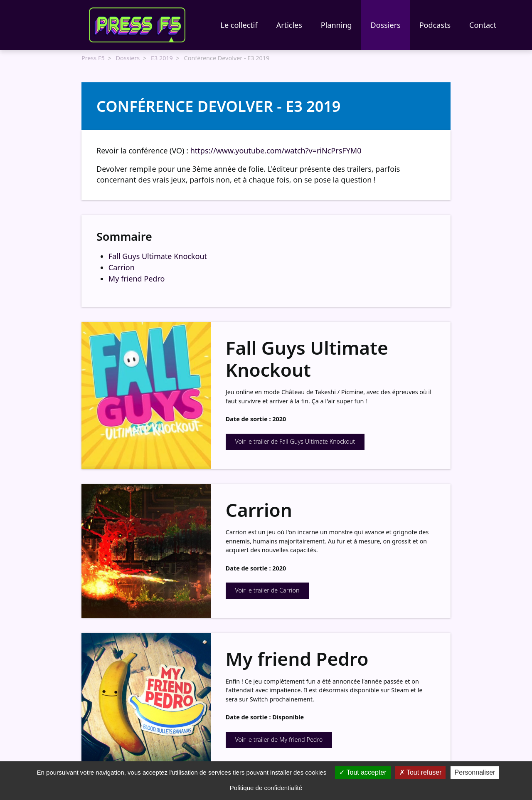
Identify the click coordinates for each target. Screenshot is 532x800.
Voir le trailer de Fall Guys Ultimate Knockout (295, 441)
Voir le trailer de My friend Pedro (279, 739)
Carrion (122, 267)
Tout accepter (363, 772)
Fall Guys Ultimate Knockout (158, 255)
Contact (483, 25)
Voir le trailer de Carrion (267, 589)
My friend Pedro (137, 278)
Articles (289, 25)
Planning (336, 25)
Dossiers (386, 25)
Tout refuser (421, 772)
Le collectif (239, 25)
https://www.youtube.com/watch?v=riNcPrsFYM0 (276, 150)
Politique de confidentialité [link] (266, 788)
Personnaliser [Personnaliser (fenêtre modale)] (475, 772)
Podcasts (435, 25)
